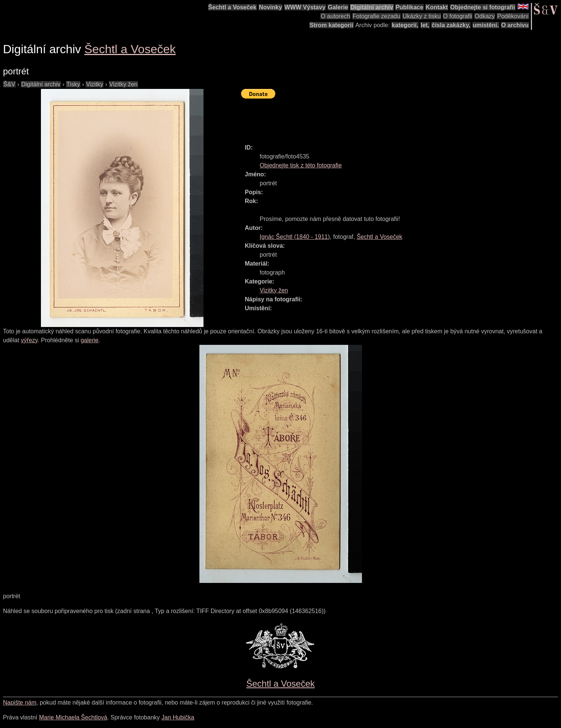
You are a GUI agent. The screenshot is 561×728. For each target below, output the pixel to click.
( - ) (295, 237)
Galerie (338, 7)
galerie (90, 340)
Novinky (270, 7)
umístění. (486, 25)
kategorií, (405, 25)
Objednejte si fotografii (483, 7)
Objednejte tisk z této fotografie (301, 165)
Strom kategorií (331, 25)
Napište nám (20, 703)
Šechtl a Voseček (233, 7)
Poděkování (513, 16)
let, (425, 25)
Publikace (409, 7)
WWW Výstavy (305, 7)
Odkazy (485, 16)
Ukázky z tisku (421, 16)
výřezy (29, 340)
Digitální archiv (372, 7)
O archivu (515, 25)
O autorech (335, 16)
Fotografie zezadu (376, 16)
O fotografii (458, 16)
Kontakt (437, 7)
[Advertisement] (376, 118)
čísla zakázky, (451, 25)
